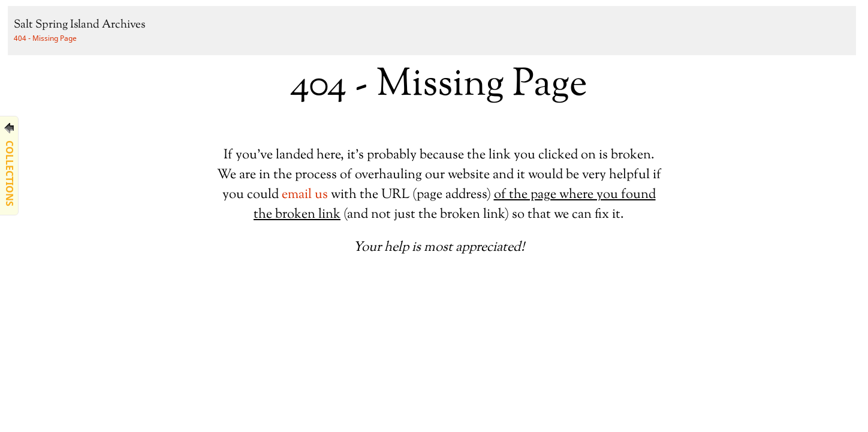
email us (305, 195)
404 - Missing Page (45, 38)
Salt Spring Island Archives (79, 25)
